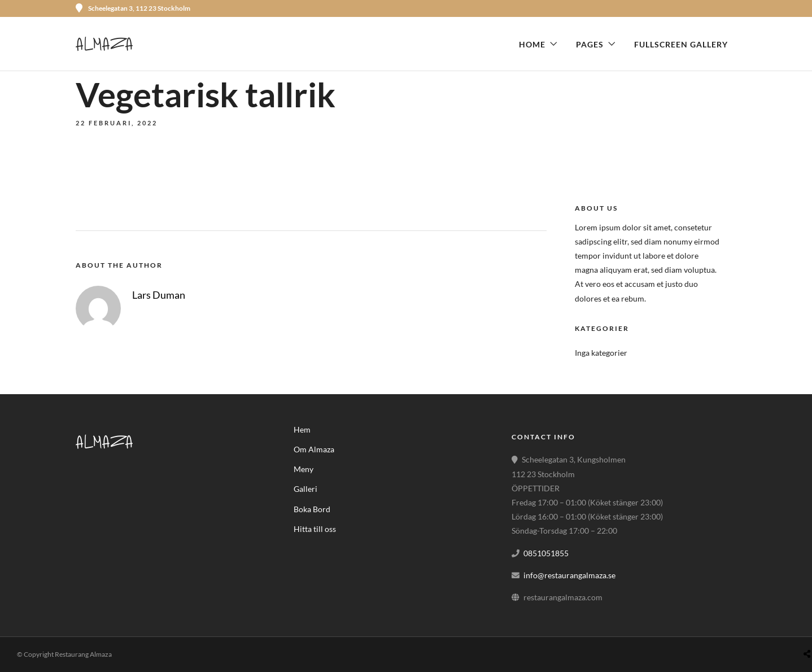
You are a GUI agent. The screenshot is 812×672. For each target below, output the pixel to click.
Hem (302, 429)
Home (532, 44)
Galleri (305, 489)
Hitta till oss (315, 529)
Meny (304, 469)
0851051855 (546, 553)
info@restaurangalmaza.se (569, 575)
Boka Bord (312, 509)
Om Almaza (314, 449)
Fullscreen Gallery (681, 44)
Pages (590, 44)
